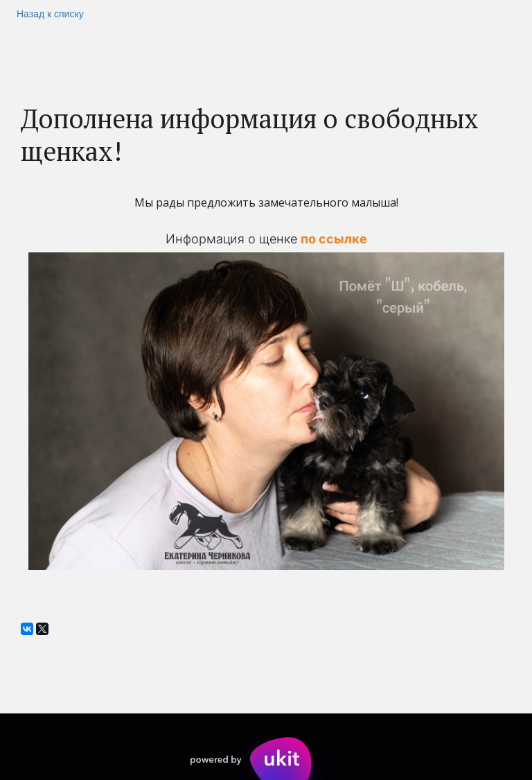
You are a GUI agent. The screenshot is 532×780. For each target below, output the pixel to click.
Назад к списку (50, 14)
